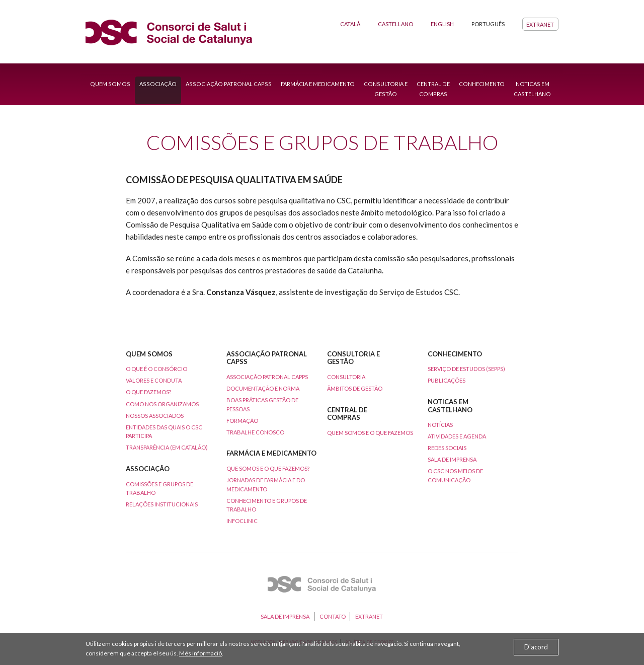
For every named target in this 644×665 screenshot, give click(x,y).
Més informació (200, 653)
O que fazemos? (148, 392)
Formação (242, 421)
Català (350, 24)
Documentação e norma (263, 388)
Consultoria (346, 377)
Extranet (540, 24)
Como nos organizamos (162, 404)
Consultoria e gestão (386, 89)
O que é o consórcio (156, 369)
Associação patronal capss (229, 84)
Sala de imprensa (452, 459)
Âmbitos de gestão (355, 388)
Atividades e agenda (457, 436)
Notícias (440, 425)
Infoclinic (242, 521)
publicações (447, 380)
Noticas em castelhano (532, 89)
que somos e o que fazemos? (268, 468)
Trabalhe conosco (255, 432)
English (442, 24)
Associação (158, 84)
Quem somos (110, 84)
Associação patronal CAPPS (267, 377)
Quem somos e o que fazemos (370, 433)
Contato (333, 616)
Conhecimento (482, 84)
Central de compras (433, 89)
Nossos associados (155, 416)
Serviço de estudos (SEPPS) (466, 369)
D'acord (536, 647)
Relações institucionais (162, 504)
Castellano (395, 24)
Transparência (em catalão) (167, 447)
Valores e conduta (154, 380)
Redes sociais (447, 448)
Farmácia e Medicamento (318, 84)
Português (488, 24)
